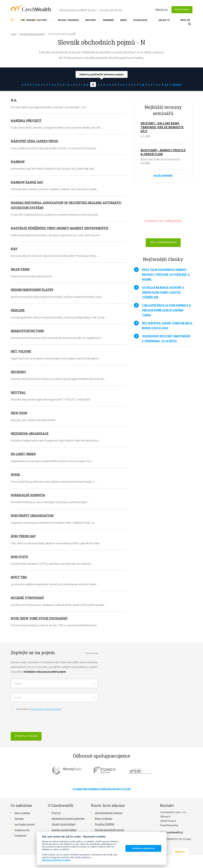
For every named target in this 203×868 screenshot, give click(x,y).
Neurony (19, 373)
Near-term (21, 269)
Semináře (108, 20)
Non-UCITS (20, 558)
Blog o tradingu (103, 820)
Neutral (19, 393)
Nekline (18, 311)
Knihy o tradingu (24, 815)
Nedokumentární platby (34, 290)
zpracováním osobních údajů (46, 711)
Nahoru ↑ (185, 854)
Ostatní (179, 84)
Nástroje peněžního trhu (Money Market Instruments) (62, 228)
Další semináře (163, 176)
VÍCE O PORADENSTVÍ (163, 243)
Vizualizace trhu (23, 832)
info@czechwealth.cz (173, 834)
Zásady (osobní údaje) (64, 826)
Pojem (18, 686)
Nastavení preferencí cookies (56, 860)
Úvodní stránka (12, 20)
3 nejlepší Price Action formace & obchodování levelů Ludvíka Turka (166, 311)
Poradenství (21, 837)
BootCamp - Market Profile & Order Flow (163, 152)
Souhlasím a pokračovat (143, 848)
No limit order (24, 455)
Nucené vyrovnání (28, 599)
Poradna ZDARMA (105, 826)
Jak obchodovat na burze (109, 815)
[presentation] (35, 725)
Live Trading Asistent (26, 826)
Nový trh (19, 578)
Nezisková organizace (31, 434)
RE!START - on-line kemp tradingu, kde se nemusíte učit (162, 127)
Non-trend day (24, 537)
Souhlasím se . (37, 711)
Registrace (182, 9)
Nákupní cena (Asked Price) (36, 141)
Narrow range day (28, 182)
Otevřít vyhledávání (190, 24)
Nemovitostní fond (28, 331)
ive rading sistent (36, 20)
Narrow (18, 162)
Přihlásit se (161, 10)
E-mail (18, 699)
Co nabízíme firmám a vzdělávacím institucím (101, 791)
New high (19, 414)
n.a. (14, 100)
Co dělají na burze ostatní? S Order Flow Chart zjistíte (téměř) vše (163, 293)
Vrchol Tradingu (68, 20)
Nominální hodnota (29, 496)
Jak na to (166, 20)
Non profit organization (34, 517)
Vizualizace (143, 20)
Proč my (185, 20)
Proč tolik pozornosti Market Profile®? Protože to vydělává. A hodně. (166, 276)
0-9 (168, 84)
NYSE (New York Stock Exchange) (41, 620)
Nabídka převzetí (27, 120)
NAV (14, 249)
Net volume (21, 352)
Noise (16, 476)
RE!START (91, 20)
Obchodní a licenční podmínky (68, 820)
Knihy (124, 20)
